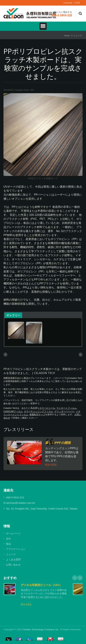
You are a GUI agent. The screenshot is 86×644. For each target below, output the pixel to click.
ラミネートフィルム (67, 408)
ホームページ (13, 533)
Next (80, 578)
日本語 (77, 3)
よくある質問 (13, 560)
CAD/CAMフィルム (13, 411)
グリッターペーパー (64, 411)
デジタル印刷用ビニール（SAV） (41, 585)
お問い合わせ (13, 565)
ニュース (78, 35)
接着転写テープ (37, 414)
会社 (8, 539)
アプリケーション (16, 549)
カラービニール (47, 408)
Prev (75, 578)
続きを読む (51, 465)
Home (67, 35)
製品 (8, 544)
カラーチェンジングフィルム (39, 411)
